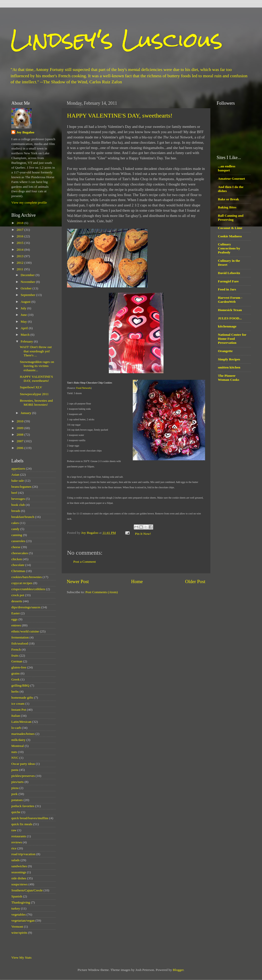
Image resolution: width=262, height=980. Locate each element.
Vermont (17, 927)
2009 (20, 428)
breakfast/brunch (23, 517)
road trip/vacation (23, 854)
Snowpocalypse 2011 (34, 394)
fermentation (20, 637)
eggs (14, 619)
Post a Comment (85, 562)
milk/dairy (18, 740)
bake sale (18, 481)
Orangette (225, 351)
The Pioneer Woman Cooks (228, 378)
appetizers (18, 468)
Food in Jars (227, 289)
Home (137, 581)
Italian (16, 716)
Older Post (195, 581)
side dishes (19, 878)
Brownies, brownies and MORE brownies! (36, 403)
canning (17, 535)
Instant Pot (19, 710)
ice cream (18, 704)
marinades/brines (23, 734)
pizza (15, 788)
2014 (20, 250)
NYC (15, 758)
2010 (20, 421)
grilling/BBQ (20, 685)
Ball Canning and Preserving (231, 218)
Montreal (18, 746)
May (24, 322)
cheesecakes (20, 553)
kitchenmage (227, 326)
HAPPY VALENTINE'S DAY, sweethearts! (120, 116)
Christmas (18, 571)
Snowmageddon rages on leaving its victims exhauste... (37, 366)
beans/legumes (21, 487)
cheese (16, 547)
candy (15, 529)
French (16, 649)
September (28, 295)
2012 (20, 263)
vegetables (19, 914)
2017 (20, 230)
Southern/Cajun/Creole (27, 890)
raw (14, 830)
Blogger (178, 970)
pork (14, 794)
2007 (20, 441)
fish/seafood (20, 643)
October (27, 288)
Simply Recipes (229, 359)
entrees (16, 625)
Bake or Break (228, 199)
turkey (16, 908)
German (17, 661)
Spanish (17, 896)
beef (14, 493)
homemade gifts (22, 698)
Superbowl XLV (31, 387)
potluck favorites (23, 806)
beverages (18, 499)
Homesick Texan (230, 310)
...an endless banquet (227, 168)
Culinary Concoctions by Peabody (229, 248)
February (27, 341)
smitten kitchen (229, 367)
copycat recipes (22, 583)
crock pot (18, 595)
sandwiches (19, 866)
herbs (15, 691)
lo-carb (16, 728)
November (28, 282)
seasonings (19, 872)
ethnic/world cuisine (25, 631)
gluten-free (19, 667)
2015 (20, 243)
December (28, 275)
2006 (20, 448)
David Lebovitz (229, 273)
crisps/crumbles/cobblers (28, 589)
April (25, 328)
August (26, 302)
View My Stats (21, 957)
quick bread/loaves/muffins (30, 818)
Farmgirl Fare (228, 281)
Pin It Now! (143, 534)
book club (18, 505)
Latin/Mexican (21, 722)
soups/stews (20, 884)
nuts (14, 752)
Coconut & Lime (230, 228)
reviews (17, 842)
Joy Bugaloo (25, 132)
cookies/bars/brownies (27, 577)
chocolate (18, 565)
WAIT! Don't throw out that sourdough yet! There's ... (36, 351)
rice (14, 848)
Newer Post (78, 581)
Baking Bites (227, 207)
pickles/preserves (23, 776)
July (24, 308)
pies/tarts (18, 782)
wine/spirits (19, 933)
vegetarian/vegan (23, 920)
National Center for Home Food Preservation (232, 339)
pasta (15, 770)
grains (15, 673)
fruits (15, 655)
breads (16, 511)
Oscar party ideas (23, 764)
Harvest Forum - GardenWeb (230, 300)
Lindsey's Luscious (116, 40)
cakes (15, 523)
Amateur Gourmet (231, 179)
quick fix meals (22, 824)
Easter (16, 613)
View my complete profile (29, 202)
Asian (15, 475)
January (26, 413)
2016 (20, 236)
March (26, 335)
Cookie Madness (230, 236)
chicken (17, 559)
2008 (20, 435)
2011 (20, 269)
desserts (17, 601)
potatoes (17, 800)
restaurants (19, 836)
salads (15, 860)
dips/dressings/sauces (26, 607)
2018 (20, 223)
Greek (15, 679)
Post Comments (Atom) (102, 592)
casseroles (18, 541)
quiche (16, 812)
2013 (20, 256)
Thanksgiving (21, 902)
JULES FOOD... (230, 318)
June (24, 315)
